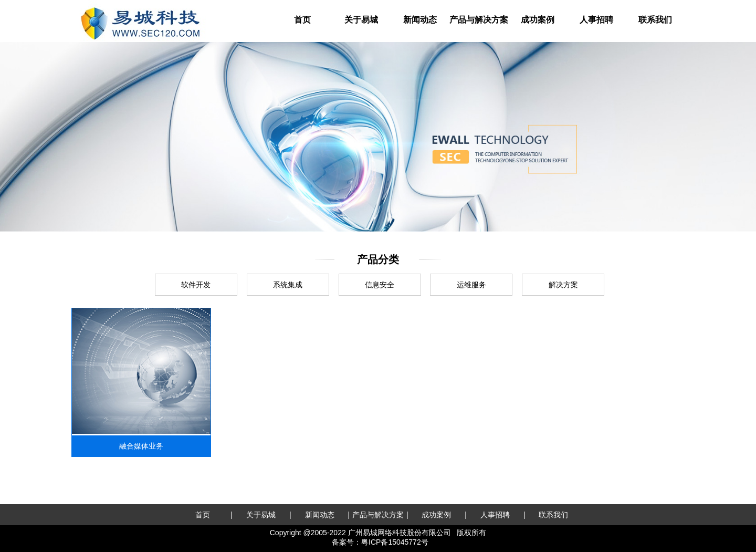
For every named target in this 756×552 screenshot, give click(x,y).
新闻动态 (420, 20)
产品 (479, 20)
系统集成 (288, 285)
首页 (302, 20)
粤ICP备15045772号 (395, 542)
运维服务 (471, 285)
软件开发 (196, 285)
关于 (361, 20)
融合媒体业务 (141, 446)
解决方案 (563, 285)
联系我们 (655, 20)
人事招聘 (596, 20)
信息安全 (380, 285)
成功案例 (538, 20)
